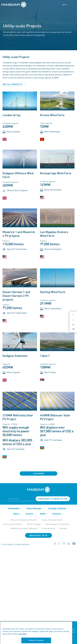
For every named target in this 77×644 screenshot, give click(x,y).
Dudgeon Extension (15, 356)
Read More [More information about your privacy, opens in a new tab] (23, 639)
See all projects (14, 85)
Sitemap (63, 528)
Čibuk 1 (45, 356)
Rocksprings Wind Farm (56, 173)
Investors (58, 514)
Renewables (15, 509)
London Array (11, 115)
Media (44, 514)
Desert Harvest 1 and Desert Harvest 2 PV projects (16, 296)
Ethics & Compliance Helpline (24, 520)
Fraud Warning (48, 528)
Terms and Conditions (13, 524)
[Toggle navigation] (73, 5)
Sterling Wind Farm (53, 292)
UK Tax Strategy (34, 524)
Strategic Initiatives (59, 509)
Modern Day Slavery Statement (24, 528)
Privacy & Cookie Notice (52, 520)
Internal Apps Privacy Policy (57, 524)
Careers (31, 514)
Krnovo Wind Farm (52, 115)
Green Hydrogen (35, 509)
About (17, 514)
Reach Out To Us (38, 536)
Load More (38, 474)
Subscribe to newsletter (53, 499)
